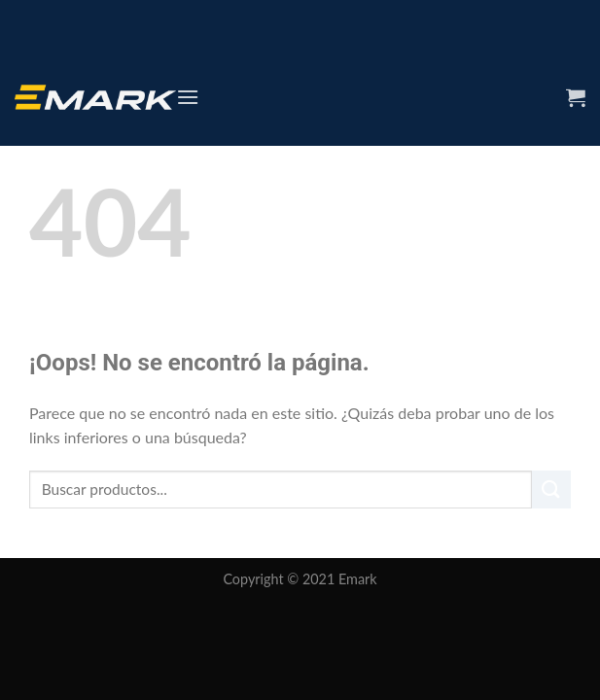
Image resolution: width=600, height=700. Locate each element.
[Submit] (551, 490)
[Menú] (188, 97)
